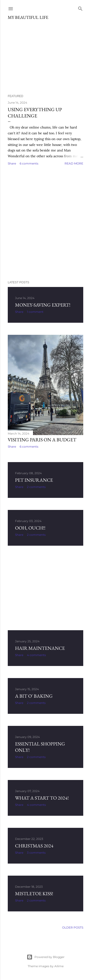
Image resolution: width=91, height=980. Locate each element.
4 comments (36, 655)
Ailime (59, 966)
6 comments (29, 163)
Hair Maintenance (40, 648)
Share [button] (12, 163)
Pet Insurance (34, 480)
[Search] (80, 8)
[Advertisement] (45, 223)
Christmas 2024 (34, 846)
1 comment (35, 312)
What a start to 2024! (42, 798)
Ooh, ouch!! (30, 528)
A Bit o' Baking (34, 696)
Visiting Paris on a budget (42, 440)
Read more (74, 163)
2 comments (36, 487)
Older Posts (73, 927)
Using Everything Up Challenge (35, 113)
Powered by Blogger (46, 957)
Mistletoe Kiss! (34, 894)
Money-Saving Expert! (43, 305)
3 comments (36, 853)
